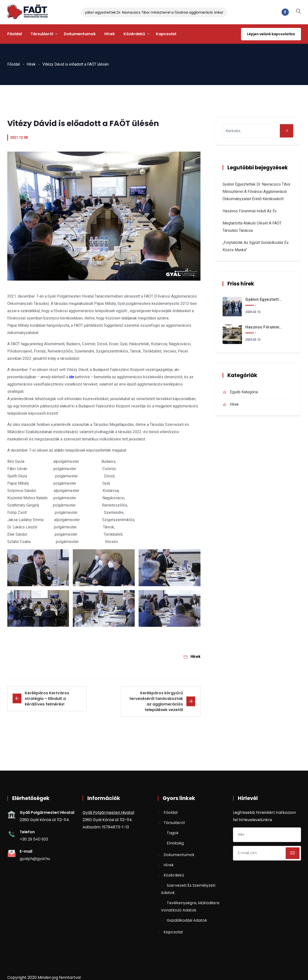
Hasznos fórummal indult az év (250, 211)
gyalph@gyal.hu (35, 859)
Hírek (110, 34)
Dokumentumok (80, 34)
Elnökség (175, 843)
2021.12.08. (19, 138)
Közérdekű (134, 34)
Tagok (173, 833)
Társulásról (42, 34)
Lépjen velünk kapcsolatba (271, 34)
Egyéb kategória (244, 392)
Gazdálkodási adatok (187, 920)
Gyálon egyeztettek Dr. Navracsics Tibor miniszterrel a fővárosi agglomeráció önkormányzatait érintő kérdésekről (181, 12)
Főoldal (15, 34)
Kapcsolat (166, 34)
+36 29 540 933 (34, 839)
